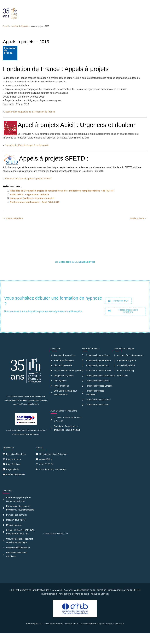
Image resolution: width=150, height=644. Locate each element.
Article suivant (138, 226)
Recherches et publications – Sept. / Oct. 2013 (36, 210)
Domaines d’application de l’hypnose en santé (96, 634)
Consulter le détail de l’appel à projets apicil (28, 153)
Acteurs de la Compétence (63, 601)
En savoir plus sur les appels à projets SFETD (29, 186)
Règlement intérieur (72, 634)
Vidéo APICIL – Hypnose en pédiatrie (30, 202)
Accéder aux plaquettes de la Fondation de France (30, 120)
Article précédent (13, 226)
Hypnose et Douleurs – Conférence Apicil (33, 206)
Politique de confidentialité (54, 634)
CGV (41, 634)
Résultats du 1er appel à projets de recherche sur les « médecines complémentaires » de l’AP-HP (64, 198)
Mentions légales (32, 634)
